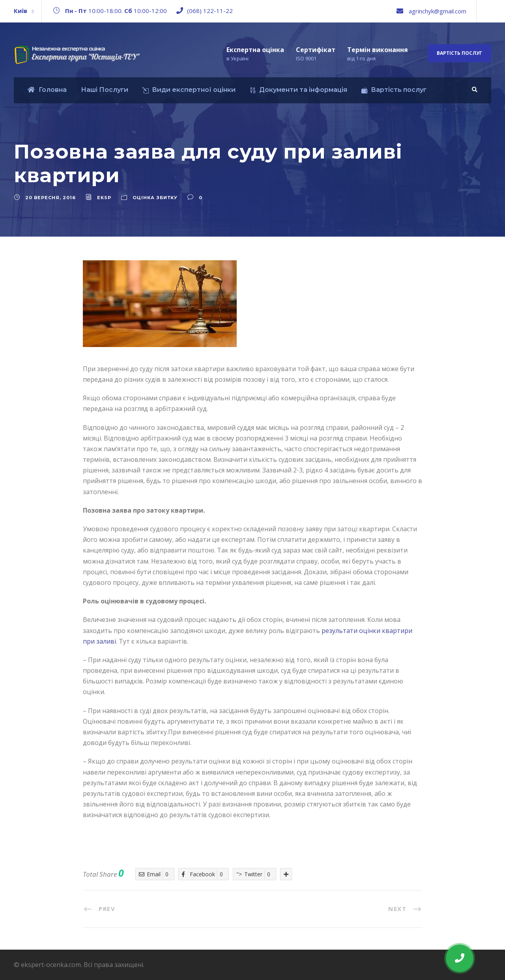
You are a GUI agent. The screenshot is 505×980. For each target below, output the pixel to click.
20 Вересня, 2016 (50, 198)
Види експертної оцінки (189, 90)
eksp (104, 198)
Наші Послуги (105, 90)
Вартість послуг (459, 53)
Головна (47, 90)
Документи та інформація (298, 90)
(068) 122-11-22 (210, 11)
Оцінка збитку (155, 198)
